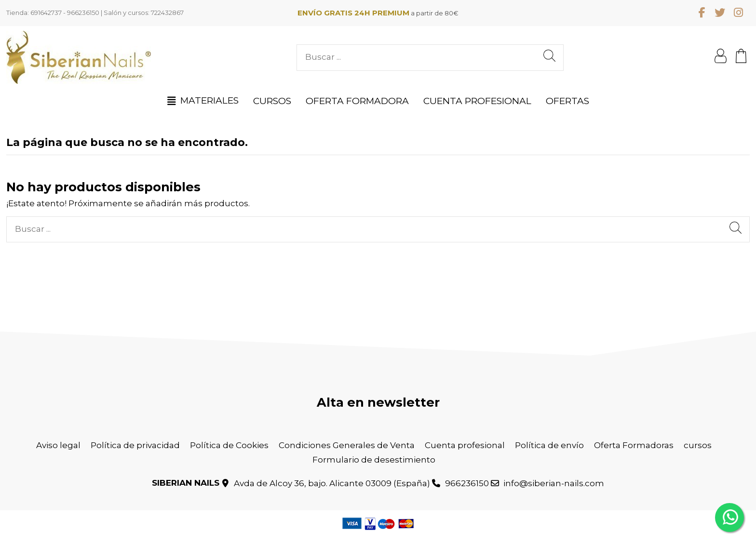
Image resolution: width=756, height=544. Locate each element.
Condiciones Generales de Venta (347, 445)
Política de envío (549, 445)
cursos (698, 445)
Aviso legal (58, 445)
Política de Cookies (229, 445)
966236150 (467, 483)
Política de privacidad (135, 445)
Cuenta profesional (465, 445)
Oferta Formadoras (634, 445)
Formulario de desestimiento (374, 460)
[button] (203, 101)
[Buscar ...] (549, 58)
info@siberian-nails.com (554, 483)
